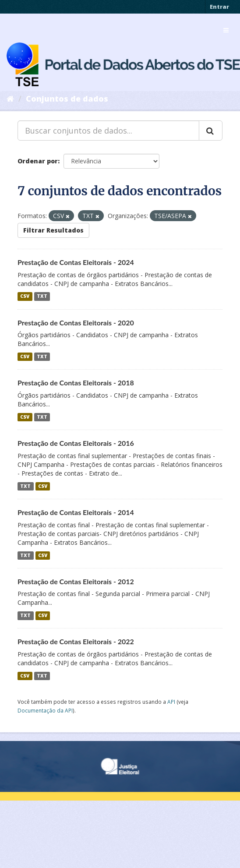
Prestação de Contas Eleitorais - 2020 (76, 323)
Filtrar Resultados (53, 230)
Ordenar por (38, 161)
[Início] (10, 99)
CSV (25, 296)
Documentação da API (45, 710)
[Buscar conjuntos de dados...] (108, 131)
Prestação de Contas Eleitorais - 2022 (76, 641)
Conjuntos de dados (67, 99)
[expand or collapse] (226, 30)
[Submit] (211, 131)
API (171, 702)
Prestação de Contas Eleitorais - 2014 (76, 512)
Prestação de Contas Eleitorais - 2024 (76, 262)
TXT (42, 296)
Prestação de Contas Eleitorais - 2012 (76, 581)
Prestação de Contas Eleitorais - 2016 (76, 443)
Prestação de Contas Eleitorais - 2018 (76, 383)
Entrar (219, 7)
